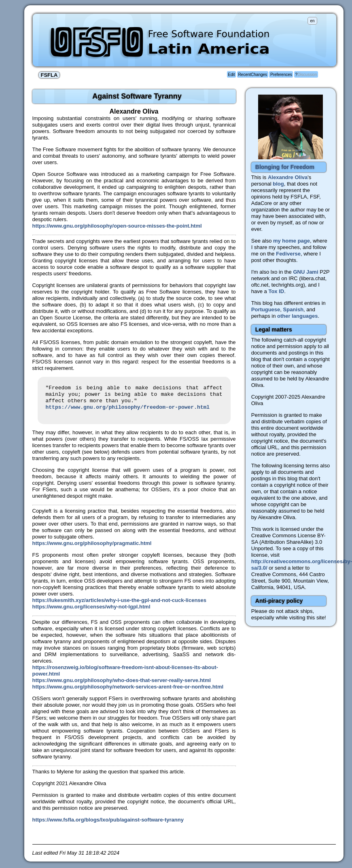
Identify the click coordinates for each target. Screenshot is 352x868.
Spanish (294, 309)
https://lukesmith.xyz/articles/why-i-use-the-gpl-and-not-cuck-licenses (120, 600)
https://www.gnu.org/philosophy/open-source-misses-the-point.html (117, 226)
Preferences (281, 75)
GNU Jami (305, 272)
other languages (297, 316)
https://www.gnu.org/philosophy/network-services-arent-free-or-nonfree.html (128, 687)
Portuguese (266, 309)
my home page (292, 241)
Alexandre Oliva (288, 177)
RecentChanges (252, 75)
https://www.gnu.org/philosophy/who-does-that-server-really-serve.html (122, 680)
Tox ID (276, 291)
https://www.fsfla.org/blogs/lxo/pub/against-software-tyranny (108, 820)
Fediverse (288, 254)
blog (278, 184)
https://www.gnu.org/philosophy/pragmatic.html (92, 543)
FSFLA (49, 75)
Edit (231, 75)
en (312, 21)
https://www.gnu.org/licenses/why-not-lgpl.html (91, 607)
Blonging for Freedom (285, 167)
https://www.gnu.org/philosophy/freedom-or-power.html (128, 408)
